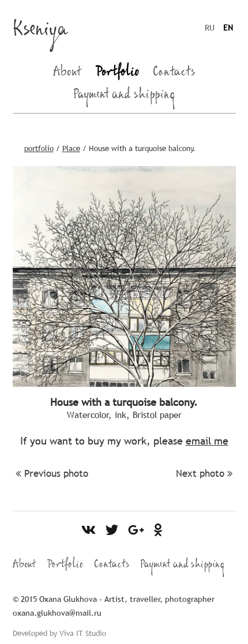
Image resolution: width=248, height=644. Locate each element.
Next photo (204, 474)
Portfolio (117, 74)
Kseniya (40, 32)
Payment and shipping (124, 96)
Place (71, 148)
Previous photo (52, 474)
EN (228, 28)
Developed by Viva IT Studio (59, 633)
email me (207, 441)
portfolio (39, 148)
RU (210, 28)
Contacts (174, 74)
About (67, 74)
